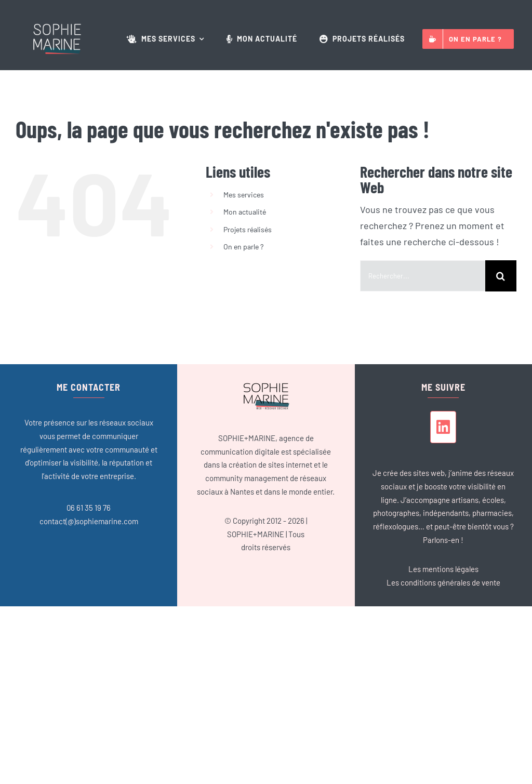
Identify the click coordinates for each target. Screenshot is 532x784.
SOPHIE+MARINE (256, 534)
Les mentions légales (443, 569)
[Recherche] (501, 276)
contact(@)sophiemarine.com (89, 521)
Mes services (244, 195)
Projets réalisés (248, 229)
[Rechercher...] (423, 276)
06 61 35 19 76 (89, 508)
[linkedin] (443, 427)
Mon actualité (245, 212)
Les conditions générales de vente (443, 582)
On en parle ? (243, 247)
